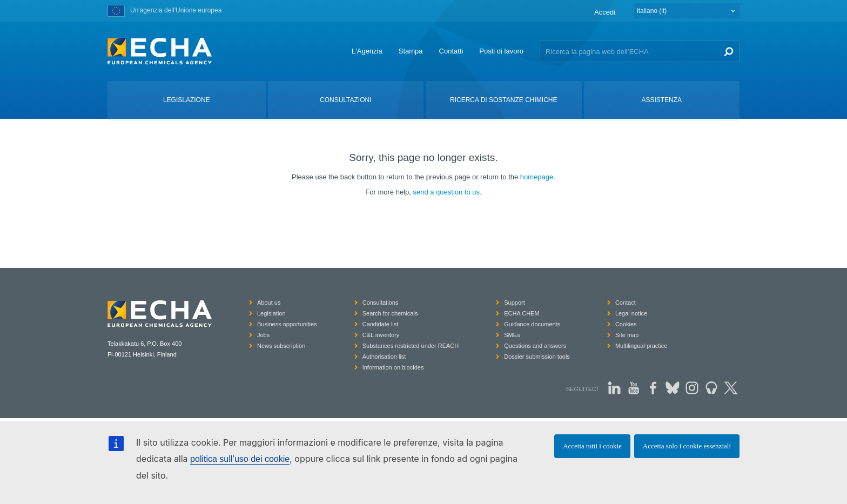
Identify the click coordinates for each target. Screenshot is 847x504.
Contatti (451, 51)
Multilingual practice (641, 346)
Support (515, 303)
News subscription (281, 346)
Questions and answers (535, 346)
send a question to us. (447, 192)
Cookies (626, 324)
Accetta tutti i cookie (592, 446)
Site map (627, 335)
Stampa (411, 51)
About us (269, 303)
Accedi (605, 12)
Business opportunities (287, 324)
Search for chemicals (390, 313)
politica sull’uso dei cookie (240, 459)
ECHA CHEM (522, 313)
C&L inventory (381, 335)
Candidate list (381, 324)
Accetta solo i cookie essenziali (687, 446)
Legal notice (631, 313)
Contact (626, 303)
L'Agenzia (367, 51)
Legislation (271, 313)
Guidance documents (532, 324)
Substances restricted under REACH (411, 346)
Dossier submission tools (537, 357)
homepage (537, 177)
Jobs (263, 335)
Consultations (381, 303)
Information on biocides (393, 367)
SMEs (512, 335)
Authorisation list (384, 357)
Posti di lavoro (501, 51)
